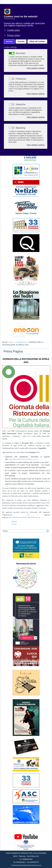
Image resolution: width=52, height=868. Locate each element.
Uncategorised (21, 342)
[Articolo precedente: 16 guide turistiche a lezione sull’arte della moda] (14, 522)
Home (11, 342)
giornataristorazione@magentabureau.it (25, 517)
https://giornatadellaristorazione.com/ (23, 459)
